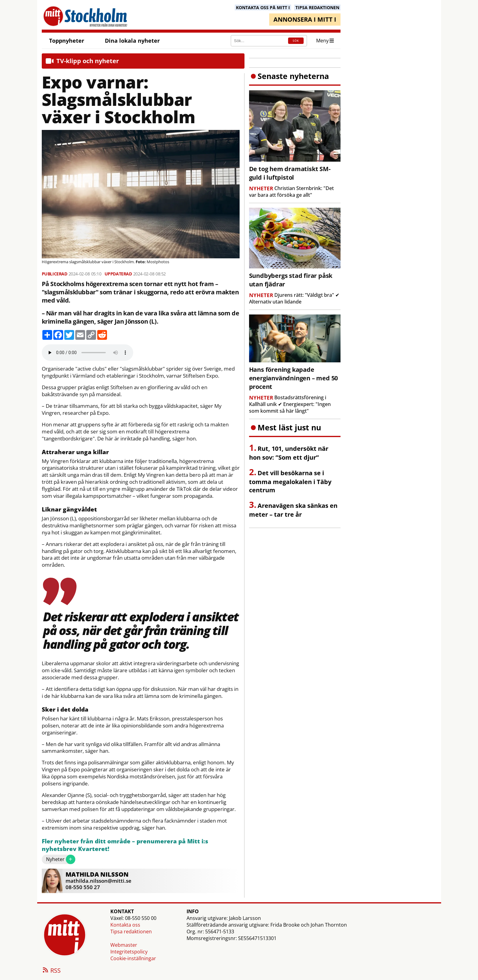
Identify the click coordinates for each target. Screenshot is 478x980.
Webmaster (124, 945)
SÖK (296, 41)
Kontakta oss (125, 925)
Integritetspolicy (129, 952)
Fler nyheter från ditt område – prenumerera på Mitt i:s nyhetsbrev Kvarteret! (125, 845)
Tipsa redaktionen (131, 932)
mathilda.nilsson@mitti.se (98, 881)
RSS (51, 971)
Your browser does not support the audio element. (87, 353)
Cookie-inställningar (133, 958)
